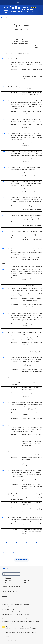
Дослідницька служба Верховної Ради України (12, 612)
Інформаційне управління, (21, 622)
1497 (3, 101)
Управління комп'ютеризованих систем (28, 619)
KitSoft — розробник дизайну (12, 637)
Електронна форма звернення (9, 589)
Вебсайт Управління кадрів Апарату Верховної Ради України (16, 605)
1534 (3, 231)
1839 (3, 270)
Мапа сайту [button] (7, 568)
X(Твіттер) (8, 581)
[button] (11, 574)
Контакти (5, 596)
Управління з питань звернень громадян (11, 587)
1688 (3, 314)
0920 (3, 134)
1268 (3, 377)
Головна (3, 18)
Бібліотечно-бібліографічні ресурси (11, 607)
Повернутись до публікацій (11, 553)
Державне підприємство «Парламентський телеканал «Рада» (16, 614)
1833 (3, 402)
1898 (3, 426)
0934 (3, 167)
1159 (3, 517)
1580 (3, 181)
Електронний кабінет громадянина (10, 594)
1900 (3, 451)
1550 (3, 197)
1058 (3, 288)
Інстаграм (8, 583)
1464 (3, 494)
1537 (3, 358)
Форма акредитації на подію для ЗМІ (11, 591)
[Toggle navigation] (2, 2)
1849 (3, 249)
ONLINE (33, 7)
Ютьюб (26, 581)
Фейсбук (8, 578)
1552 (3, 215)
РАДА (15, 8)
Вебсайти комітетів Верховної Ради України (12, 602)
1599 (3, 471)
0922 (3, 120)
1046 (3, 332)
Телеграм (27, 583)
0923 (3, 151)
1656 (3, 87)
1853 (3, 59)
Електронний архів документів (9, 610)
